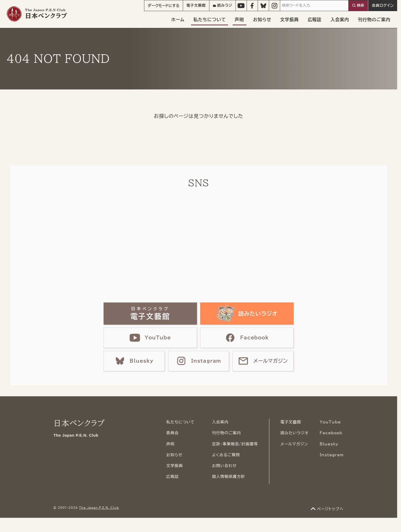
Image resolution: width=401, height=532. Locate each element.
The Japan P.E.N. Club (99, 508)
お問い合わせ (224, 466)
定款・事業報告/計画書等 (235, 444)
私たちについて (210, 20)
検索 (360, 5)
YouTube (330, 422)
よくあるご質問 (226, 455)
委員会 (172, 433)
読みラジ (222, 5)
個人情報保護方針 (229, 477)
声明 (239, 20)
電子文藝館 (196, 5)
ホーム (178, 20)
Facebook (331, 433)
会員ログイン (383, 5)
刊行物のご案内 (374, 20)
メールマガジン (294, 444)
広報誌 (315, 20)
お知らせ (262, 20)
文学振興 (289, 20)
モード (164, 6)
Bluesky (329, 444)
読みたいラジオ (294, 433)
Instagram (332, 455)
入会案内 (340, 20)
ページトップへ (330, 509)
